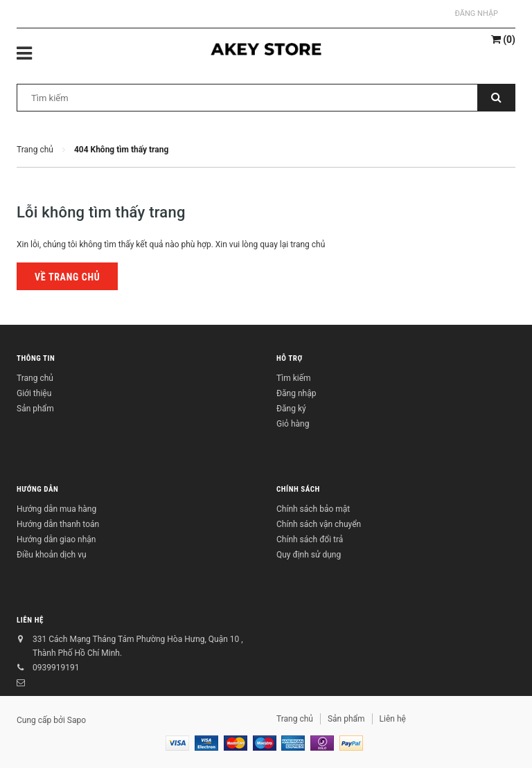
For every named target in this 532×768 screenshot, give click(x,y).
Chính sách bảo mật (313, 509)
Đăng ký (291, 409)
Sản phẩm (35, 409)
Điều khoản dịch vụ (52, 555)
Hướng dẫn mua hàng (56, 509)
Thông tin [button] (36, 358)
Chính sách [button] (298, 489)
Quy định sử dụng (309, 555)
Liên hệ (30, 620)
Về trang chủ (67, 277)
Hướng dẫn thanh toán (58, 524)
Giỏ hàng (293, 424)
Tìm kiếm (294, 378)
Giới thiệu (34, 393)
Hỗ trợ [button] (290, 358)
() (503, 39)
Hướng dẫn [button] (37, 489)
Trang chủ (35, 378)
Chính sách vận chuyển (319, 524)
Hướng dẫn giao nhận (56, 539)
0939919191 (56, 668)
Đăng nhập (477, 14)
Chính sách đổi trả (310, 539)
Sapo (77, 720)
